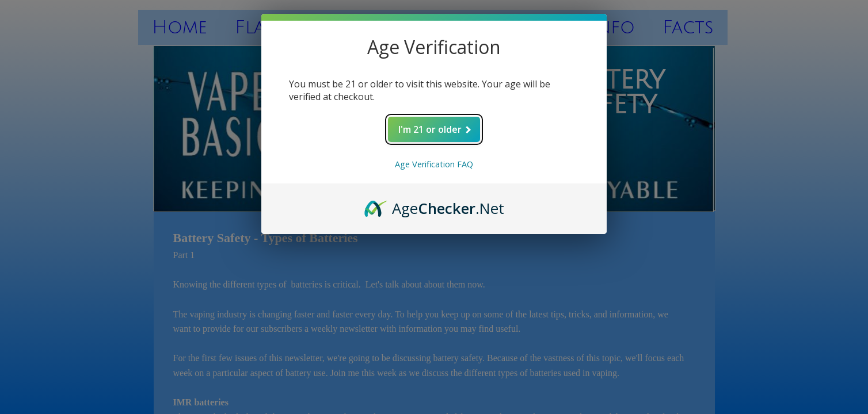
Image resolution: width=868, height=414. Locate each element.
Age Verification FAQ (434, 164)
